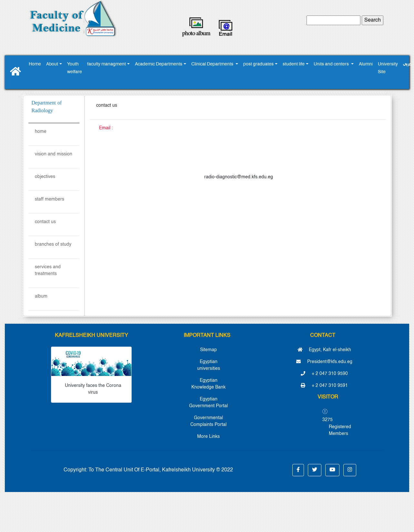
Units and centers (332, 64)
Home (35, 64)
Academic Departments (159, 64)
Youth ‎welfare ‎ (75, 68)
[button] (298, 470)
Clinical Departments (213, 64)
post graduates (258, 64)
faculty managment (106, 64)
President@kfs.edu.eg (324, 362)
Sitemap (208, 350)
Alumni (366, 64)
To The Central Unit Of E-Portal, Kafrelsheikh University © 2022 (161, 470)
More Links (208, 437)
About (52, 64)
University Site (388, 68)
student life (294, 64)
